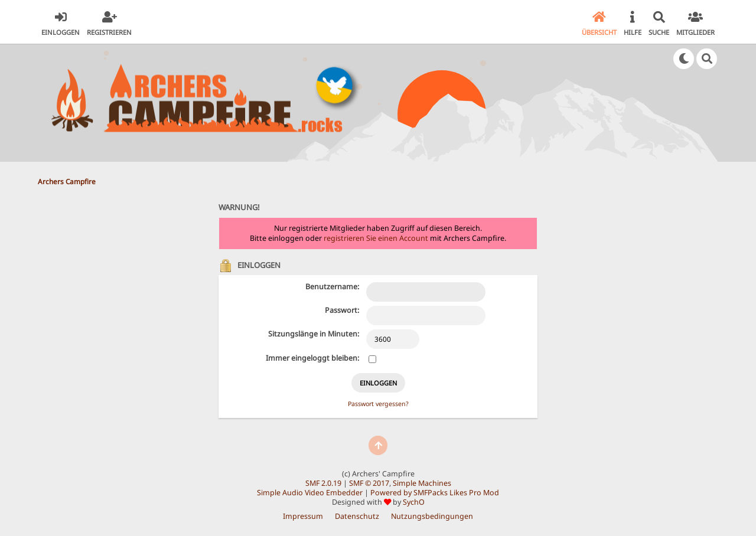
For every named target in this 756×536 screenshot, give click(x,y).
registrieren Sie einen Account (376, 238)
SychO (414, 502)
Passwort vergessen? (378, 404)
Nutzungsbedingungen (432, 516)
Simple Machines (422, 483)
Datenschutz (357, 516)
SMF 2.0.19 (323, 483)
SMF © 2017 (369, 483)
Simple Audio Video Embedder (310, 493)
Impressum (303, 516)
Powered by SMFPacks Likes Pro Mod (435, 493)
